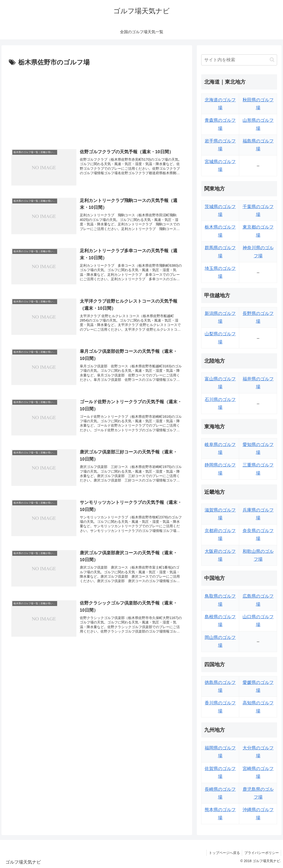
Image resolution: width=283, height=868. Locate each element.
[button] (272, 60)
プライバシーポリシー (261, 853)
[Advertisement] (97, 105)
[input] (239, 60)
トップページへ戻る (223, 853)
